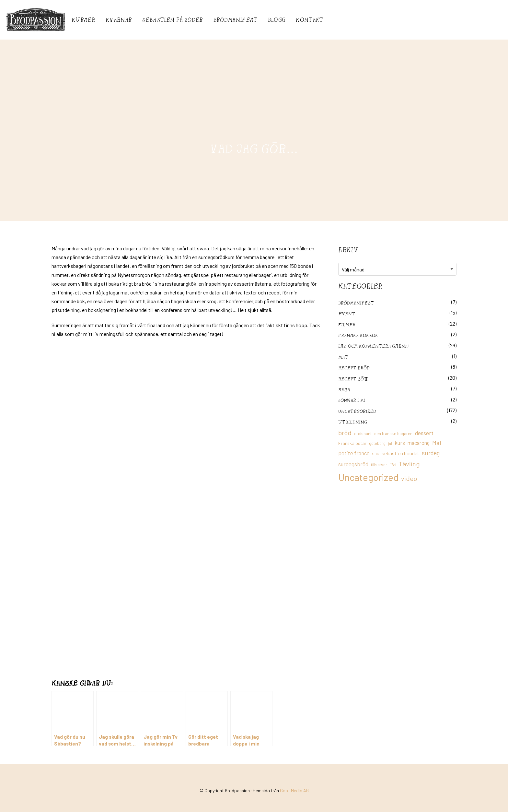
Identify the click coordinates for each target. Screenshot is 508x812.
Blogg (277, 20)
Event (347, 313)
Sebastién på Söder (173, 20)
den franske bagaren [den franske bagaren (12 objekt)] (393, 434)
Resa (344, 389)
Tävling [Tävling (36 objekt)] (409, 464)
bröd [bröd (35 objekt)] (345, 433)
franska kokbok (358, 335)
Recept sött (353, 379)
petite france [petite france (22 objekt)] (354, 453)
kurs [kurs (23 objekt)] (400, 443)
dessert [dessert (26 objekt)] (424, 433)
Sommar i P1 (352, 400)
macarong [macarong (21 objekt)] (419, 443)
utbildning (353, 422)
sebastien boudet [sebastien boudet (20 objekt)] (400, 453)
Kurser (83, 20)
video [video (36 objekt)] (409, 478)
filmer (347, 324)
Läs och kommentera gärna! (373, 346)
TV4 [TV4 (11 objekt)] (393, 465)
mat (343, 357)
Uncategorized (357, 411)
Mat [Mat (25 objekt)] (437, 443)
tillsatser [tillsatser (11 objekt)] (379, 465)
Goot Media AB (294, 790)
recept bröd (354, 368)
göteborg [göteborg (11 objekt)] (377, 443)
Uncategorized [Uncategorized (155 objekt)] (368, 477)
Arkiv (348, 250)
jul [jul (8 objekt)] (390, 443)
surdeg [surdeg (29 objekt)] (431, 453)
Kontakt (309, 20)
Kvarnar (119, 20)
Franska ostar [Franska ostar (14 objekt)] (352, 443)
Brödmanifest (236, 20)
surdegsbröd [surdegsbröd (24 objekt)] (353, 464)
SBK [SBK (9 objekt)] (376, 454)
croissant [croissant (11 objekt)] (363, 434)
